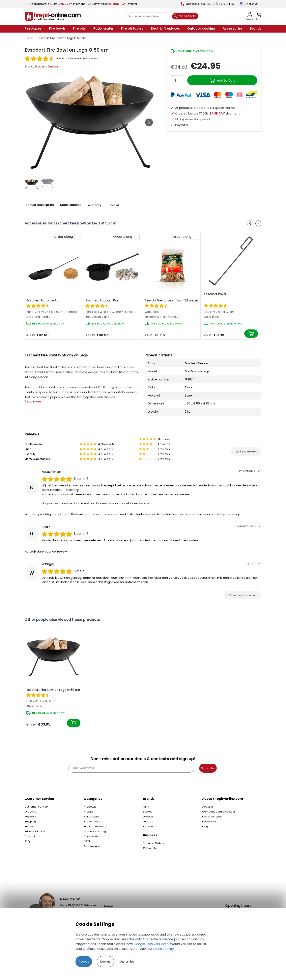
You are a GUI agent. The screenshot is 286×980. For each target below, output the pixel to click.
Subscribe (208, 768)
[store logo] (53, 16)
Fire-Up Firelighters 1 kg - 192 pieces (172, 300)
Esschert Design (46, 66)
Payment (30, 817)
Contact (30, 836)
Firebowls (90, 807)
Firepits (88, 812)
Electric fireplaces (95, 826)
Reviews (114, 205)
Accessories (92, 836)
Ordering (30, 812)
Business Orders (154, 843)
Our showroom (212, 817)
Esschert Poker (215, 294)
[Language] (250, 4)
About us (208, 807)
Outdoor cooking (95, 831)
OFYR (87, 841)
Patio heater (92, 817)
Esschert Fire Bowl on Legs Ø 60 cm (53, 690)
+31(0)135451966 (77, 905)
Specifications (71, 205)
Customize (127, 962)
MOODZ (148, 822)
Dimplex (148, 817)
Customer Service (36, 807)
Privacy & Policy (35, 831)
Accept (84, 962)
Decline (105, 962)
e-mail (108, 905)
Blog (205, 826)
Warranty (94, 205)
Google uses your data (151, 944)
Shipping (30, 822)
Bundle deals (92, 846)
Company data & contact (219, 812)
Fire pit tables (92, 822)
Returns (29, 826)
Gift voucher (151, 848)
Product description (39, 205)
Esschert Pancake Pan (43, 300)
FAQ (27, 841)
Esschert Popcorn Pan (102, 300)
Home (29, 38)
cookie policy (164, 949)
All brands (149, 826)
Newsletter (209, 822)
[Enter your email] (131, 768)
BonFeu (148, 812)
